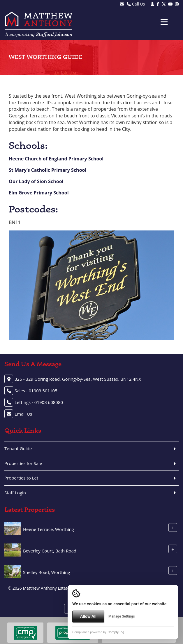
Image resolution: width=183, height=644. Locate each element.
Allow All (88, 616)
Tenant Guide (18, 448)
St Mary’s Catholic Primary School (47, 170)
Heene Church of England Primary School (56, 159)
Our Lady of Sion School (36, 181)
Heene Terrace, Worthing (49, 529)
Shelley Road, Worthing (47, 572)
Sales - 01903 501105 (36, 391)
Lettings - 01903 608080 (39, 402)
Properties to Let (21, 478)
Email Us (23, 414)
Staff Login (15, 493)
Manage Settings (122, 616)
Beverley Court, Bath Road (50, 551)
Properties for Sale (23, 463)
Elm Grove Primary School (39, 193)
